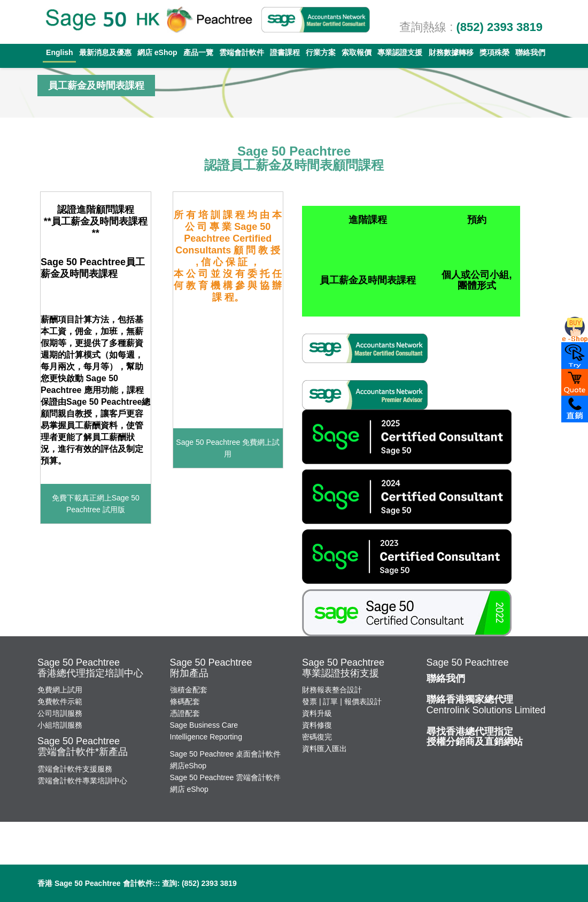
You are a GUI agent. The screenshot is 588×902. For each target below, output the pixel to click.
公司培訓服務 (60, 713)
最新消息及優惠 (105, 52)
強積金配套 (189, 690)
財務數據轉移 (451, 52)
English (60, 52)
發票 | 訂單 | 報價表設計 (342, 701)
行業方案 (321, 52)
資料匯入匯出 (324, 749)
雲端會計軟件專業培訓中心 (82, 781)
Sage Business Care (204, 725)
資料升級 (317, 713)
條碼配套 (185, 701)
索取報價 (357, 52)
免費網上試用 (60, 690)
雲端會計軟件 (242, 52)
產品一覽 (198, 52)
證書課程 (285, 52)
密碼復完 (317, 737)
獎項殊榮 (494, 52)
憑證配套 (185, 713)
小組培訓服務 (60, 725)
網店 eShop (157, 52)
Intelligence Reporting (206, 737)
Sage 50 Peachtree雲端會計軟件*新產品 (83, 746)
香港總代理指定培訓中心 (90, 673)
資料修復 (317, 725)
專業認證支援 (400, 52)
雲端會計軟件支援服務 (75, 769)
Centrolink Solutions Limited (486, 705)
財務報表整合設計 (332, 690)
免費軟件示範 (60, 701)
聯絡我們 (530, 52)
